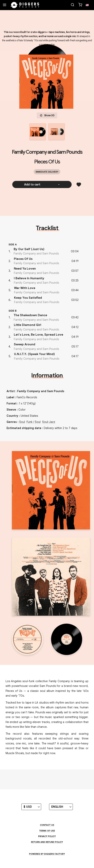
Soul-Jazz (49, 422)
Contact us (47, 825)
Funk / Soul (34, 422)
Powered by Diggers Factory (47, 854)
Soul (22, 422)
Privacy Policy (47, 836)
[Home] (25, 5)
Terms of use (47, 831)
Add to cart (42, 184)
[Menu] (5, 5)
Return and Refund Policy (47, 842)
